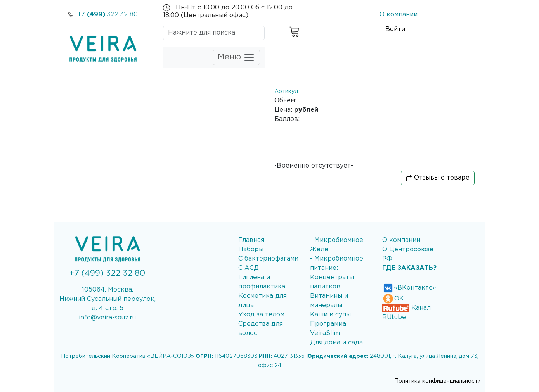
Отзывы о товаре (438, 178)
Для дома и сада (336, 343)
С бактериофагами (268, 259)
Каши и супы (330, 315)
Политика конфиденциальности (438, 381)
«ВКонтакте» (409, 288)
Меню (236, 57)
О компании (399, 15)
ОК (393, 299)
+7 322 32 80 (103, 15)
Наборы (251, 250)
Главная (251, 240)
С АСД (249, 268)
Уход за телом (261, 315)
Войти (395, 29)
